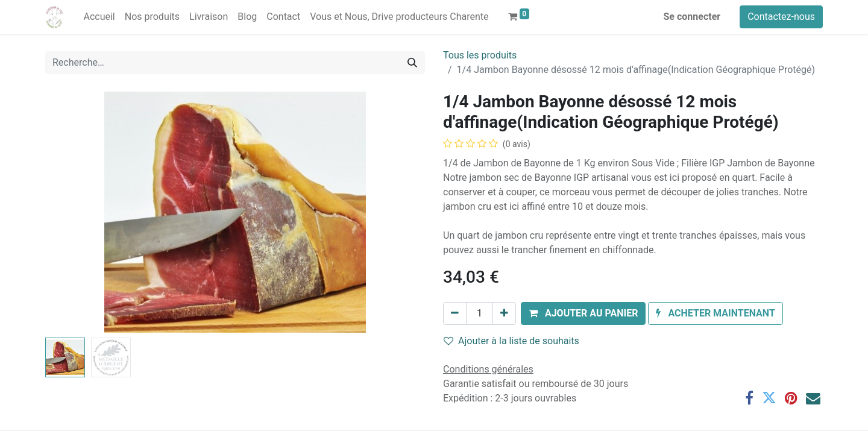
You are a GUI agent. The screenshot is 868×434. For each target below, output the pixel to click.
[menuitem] (99, 17)
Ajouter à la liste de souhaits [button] (511, 341)
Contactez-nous (781, 17)
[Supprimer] (455, 313)
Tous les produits (480, 55)
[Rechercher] (412, 63)
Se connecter (692, 17)
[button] (583, 313)
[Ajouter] (504, 313)
